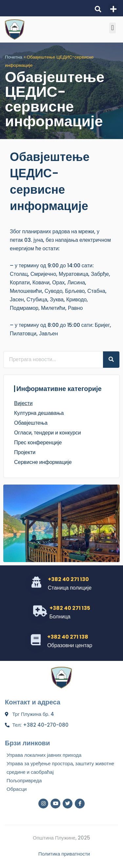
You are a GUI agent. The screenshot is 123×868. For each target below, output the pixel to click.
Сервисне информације (43, 462)
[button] (98, 9)
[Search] (111, 360)
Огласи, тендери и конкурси (48, 433)
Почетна (14, 57)
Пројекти (25, 452)
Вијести (23, 403)
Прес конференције (38, 443)
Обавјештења (31, 423)
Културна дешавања (39, 413)
